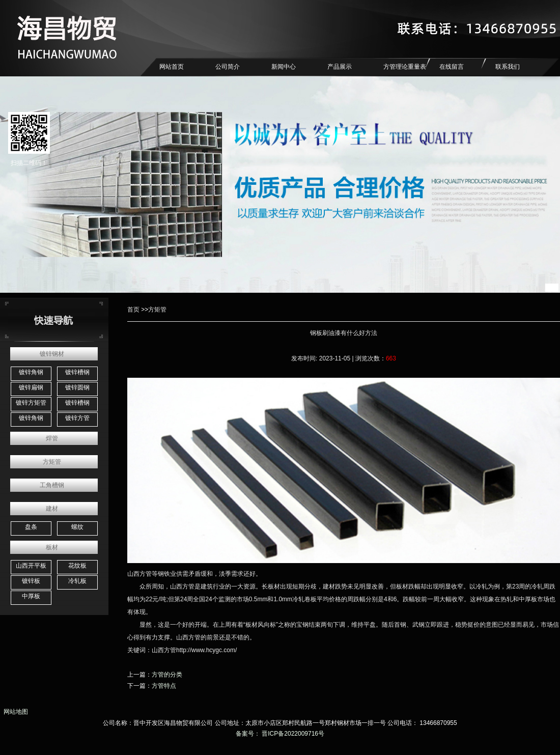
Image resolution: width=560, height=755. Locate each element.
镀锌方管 (77, 418)
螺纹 (77, 527)
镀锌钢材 (52, 354)
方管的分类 (167, 675)
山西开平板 (31, 566)
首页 (133, 310)
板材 (52, 547)
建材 (52, 509)
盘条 (31, 527)
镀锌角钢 (31, 372)
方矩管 (52, 462)
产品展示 (340, 67)
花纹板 (77, 566)
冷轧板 (77, 581)
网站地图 (14, 712)
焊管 (52, 438)
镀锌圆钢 (77, 387)
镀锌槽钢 (77, 372)
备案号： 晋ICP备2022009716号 (280, 734)
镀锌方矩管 (31, 403)
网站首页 (172, 67)
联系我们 (508, 67)
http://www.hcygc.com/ (206, 650)
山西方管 (139, 574)
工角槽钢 (52, 485)
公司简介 (228, 67)
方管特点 (164, 686)
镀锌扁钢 (31, 387)
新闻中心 (284, 67)
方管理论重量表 (405, 67)
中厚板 (31, 596)
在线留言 (452, 67)
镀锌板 (31, 581)
